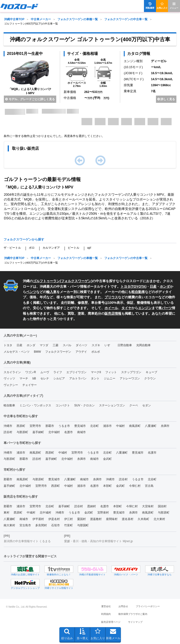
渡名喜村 (128, 519)
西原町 (21, 426)
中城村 (120, 426)
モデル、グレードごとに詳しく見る (30, 99)
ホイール (111, 308)
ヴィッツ (9, 378)
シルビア (59, 378)
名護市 (68, 432)
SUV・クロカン (84, 405)
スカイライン (12, 372)
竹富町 (68, 525)
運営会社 (106, 606)
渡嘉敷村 (96, 519)
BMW (37, 352)
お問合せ (123, 606)
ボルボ (96, 352)
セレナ (45, 378)
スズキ (96, 345)
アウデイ (81, 352)
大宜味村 (148, 506)
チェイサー (30, 385)
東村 (6, 513)
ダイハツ (81, 345)
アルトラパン (78, 378)
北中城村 (54, 432)
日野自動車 (125, 345)
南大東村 (9, 525)
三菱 (56, 345)
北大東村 (159, 519)
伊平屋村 (38, 519)
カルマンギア (51, 248)
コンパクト (63, 405)
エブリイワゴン (76, 372)
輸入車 (51, 292)
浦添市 (107, 426)
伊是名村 (54, 519)
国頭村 (162, 506)
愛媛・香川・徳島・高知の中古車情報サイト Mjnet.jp (98, 541)
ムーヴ (45, 372)
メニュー (174, 6)
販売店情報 (113, 313)
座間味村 (112, 519)
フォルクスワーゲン (76, 281)
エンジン (145, 308)
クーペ (134, 405)
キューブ (151, 372)
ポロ (32, 248)
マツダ (44, 345)
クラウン (150, 378)
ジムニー (110, 378)
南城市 (81, 432)
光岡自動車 (143, 345)
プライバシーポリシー (148, 606)
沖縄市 (8, 426)
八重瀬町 (151, 426)
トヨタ (8, 345)
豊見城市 (80, 426)
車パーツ (165, 308)
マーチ (24, 378)
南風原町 (135, 426)
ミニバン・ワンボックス (35, 405)
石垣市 (56, 525)
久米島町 (143, 519)
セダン (147, 405)
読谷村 (8, 432)
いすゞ (109, 345)
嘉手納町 (38, 432)
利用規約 (106, 614)
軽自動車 (138, 292)
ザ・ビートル (12, 248)
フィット (111, 372)
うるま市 (64, 426)
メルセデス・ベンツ (17, 352)
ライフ (58, 372)
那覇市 (50, 426)
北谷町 (94, 426)
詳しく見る (166, 99)
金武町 (107, 459)
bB (34, 378)
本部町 (107, 486)
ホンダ (165, 286)
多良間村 (41, 525)
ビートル (74, 248)
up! (89, 248)
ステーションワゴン (112, 405)
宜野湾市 (35, 426)
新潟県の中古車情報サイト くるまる (27, 541)
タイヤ (126, 308)
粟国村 (81, 519)
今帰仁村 (135, 486)
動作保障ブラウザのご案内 (133, 614)
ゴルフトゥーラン (46, 281)
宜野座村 (103, 513)
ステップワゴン (131, 372)
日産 (153, 286)
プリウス (111, 297)
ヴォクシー (11, 385)
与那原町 (22, 432)
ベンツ (31, 292)
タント (95, 378)
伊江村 (68, 519)
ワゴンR (31, 372)
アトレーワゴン (130, 378)
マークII (96, 372)
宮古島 (149, 486)
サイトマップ (135, 622)
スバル (67, 345)
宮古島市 (25, 525)
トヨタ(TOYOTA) (133, 286)
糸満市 (165, 426)
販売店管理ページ (111, 622)
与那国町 (83, 525)
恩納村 (92, 506)
